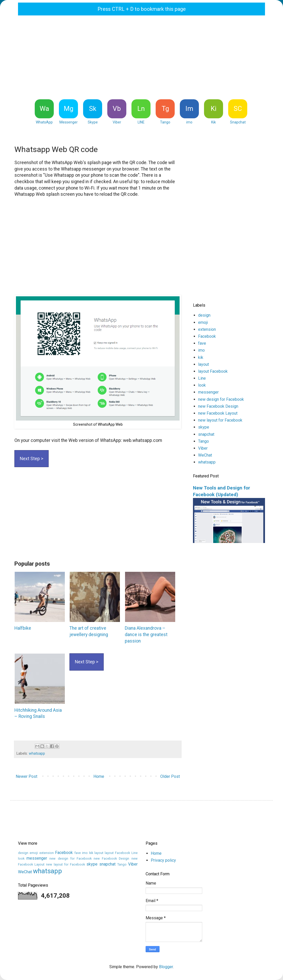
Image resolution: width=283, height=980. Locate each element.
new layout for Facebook (220, 420)
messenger (208, 392)
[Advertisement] (142, 57)
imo (201, 350)
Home (99, 776)
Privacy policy (163, 860)
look (202, 385)
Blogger (166, 967)
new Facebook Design (218, 406)
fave (202, 343)
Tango (204, 441)
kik (201, 357)
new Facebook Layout (218, 413)
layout (204, 364)
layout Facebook (213, 371)
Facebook (207, 336)
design (204, 315)
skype (204, 427)
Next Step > (32, 459)
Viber (203, 448)
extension (207, 329)
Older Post (170, 776)
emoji (203, 322)
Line (202, 378)
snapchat (206, 434)
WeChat (205, 455)
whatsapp (37, 754)
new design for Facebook (221, 399)
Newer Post (26, 776)
